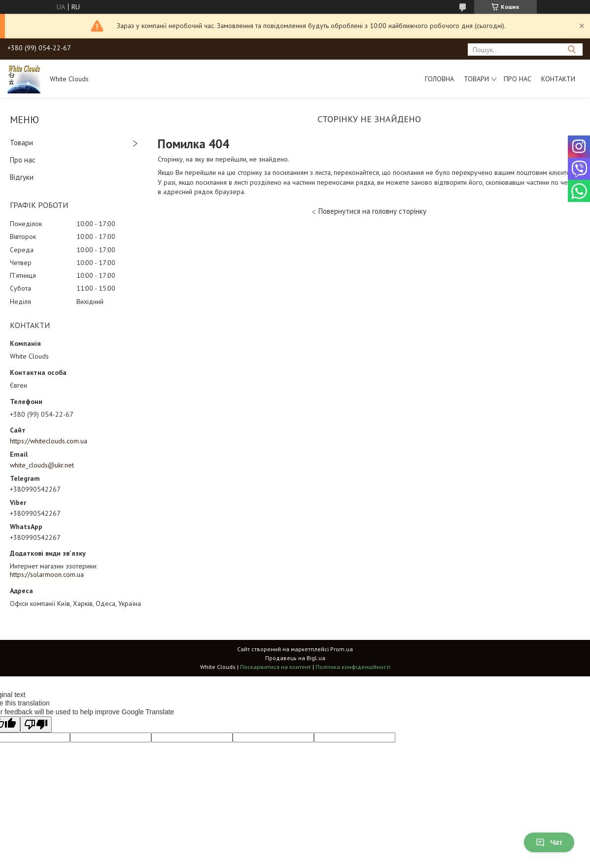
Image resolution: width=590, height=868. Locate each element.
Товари (476, 79)
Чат (549, 842)
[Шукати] (572, 50)
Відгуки (22, 177)
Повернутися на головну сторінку (372, 211)
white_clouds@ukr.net (42, 465)
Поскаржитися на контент (276, 667)
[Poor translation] (36, 724)
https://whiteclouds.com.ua (49, 441)
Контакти (558, 79)
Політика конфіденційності (353, 667)
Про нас (518, 79)
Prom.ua (342, 649)
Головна (439, 79)
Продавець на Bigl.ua (295, 658)
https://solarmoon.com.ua (47, 574)
